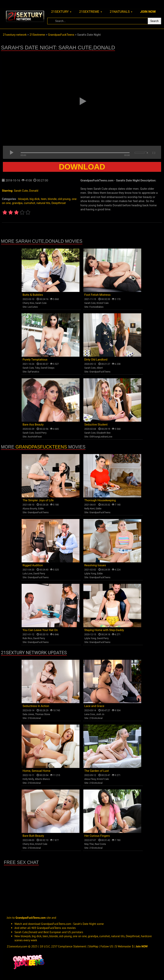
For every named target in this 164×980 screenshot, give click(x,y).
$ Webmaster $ (124, 946)
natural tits (43, 203)
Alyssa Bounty (30, 509)
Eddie (41, 509)
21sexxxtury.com (17, 946)
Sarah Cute (21, 191)
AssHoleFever (35, 437)
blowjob (23, 199)
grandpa (17, 203)
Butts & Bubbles (33, 295)
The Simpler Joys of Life (38, 500)
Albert (100, 368)
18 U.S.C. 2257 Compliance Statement (63, 946)
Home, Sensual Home (36, 771)
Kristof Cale (103, 303)
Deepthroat (59, 203)
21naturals (121, 12)
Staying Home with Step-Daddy (104, 630)
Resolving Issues (95, 565)
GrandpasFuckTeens (100, 372)
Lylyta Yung (90, 574)
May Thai (89, 844)
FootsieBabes (96, 307)
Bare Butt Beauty (33, 836)
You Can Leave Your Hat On (40, 630)
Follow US (107, 946)
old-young (64, 199)
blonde (52, 199)
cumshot (29, 203)
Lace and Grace (94, 706)
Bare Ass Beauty (33, 425)
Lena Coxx (90, 714)
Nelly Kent (90, 509)
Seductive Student (96, 425)
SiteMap (93, 946)
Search (154, 21)
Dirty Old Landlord (96, 360)
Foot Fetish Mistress (97, 295)
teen (44, 199)
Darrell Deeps (48, 368)
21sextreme (91, 12)
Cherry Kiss (28, 303)
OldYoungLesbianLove (101, 437)
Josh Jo (100, 714)
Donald (34, 191)
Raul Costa (100, 844)
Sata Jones (28, 714)
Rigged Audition (33, 565)
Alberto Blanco (42, 779)
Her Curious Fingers (97, 836)
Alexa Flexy (90, 779)
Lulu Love (27, 574)
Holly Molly (28, 779)
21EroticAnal (34, 718)
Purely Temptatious (35, 360)
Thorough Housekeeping (100, 500)
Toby (37, 368)
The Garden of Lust (97, 771)
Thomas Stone (43, 714)
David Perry (41, 433)
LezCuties (33, 307)
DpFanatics (33, 372)
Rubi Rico (27, 638)
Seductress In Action (36, 706)
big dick (35, 199)
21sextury (61, 12)
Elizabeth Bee (104, 433)
